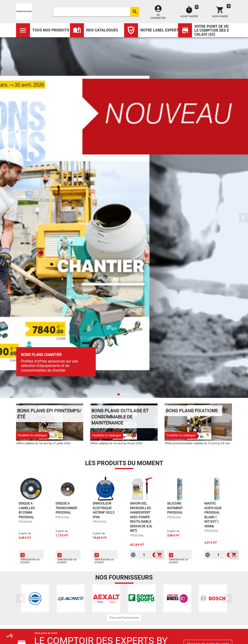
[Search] (92, 12)
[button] (5, 217)
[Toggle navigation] (23, 30)
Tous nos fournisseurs (124, 618)
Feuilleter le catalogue (32, 435)
